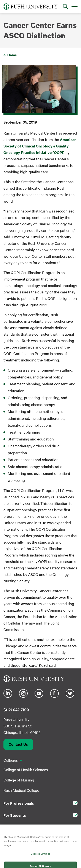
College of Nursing (19, 780)
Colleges (11, 760)
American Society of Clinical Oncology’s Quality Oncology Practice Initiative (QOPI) (40, 146)
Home (12, 55)
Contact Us (18, 744)
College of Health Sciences (26, 770)
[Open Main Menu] (75, 6)
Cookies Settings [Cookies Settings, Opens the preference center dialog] (40, 856)
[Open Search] (65, 6)
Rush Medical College (21, 790)
